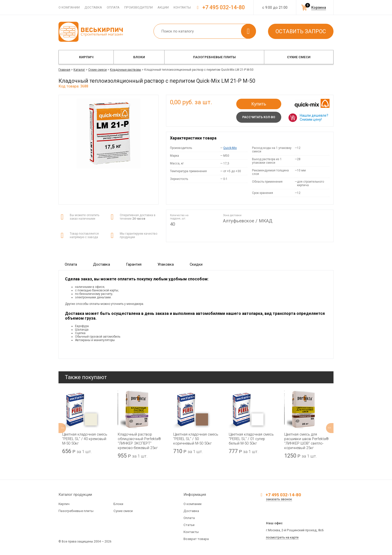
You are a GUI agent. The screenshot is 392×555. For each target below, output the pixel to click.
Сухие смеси (299, 57)
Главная (64, 70)
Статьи (189, 525)
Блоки (139, 57)
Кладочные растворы (125, 70)
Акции (163, 7)
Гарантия (134, 264)
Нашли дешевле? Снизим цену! (314, 117)
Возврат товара (196, 539)
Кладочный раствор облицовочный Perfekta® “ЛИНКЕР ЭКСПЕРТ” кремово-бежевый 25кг (139, 441)
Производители (138, 7)
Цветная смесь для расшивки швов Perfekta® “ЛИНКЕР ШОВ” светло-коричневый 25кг (306, 441)
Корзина (319, 7)
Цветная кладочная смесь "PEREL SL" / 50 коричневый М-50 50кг (196, 439)
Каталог (79, 70)
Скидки (196, 264)
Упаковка (166, 264)
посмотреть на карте (282, 537)
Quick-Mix (230, 148)
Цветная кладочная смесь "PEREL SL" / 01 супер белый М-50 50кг (251, 439)
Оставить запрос (301, 31)
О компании (69, 7)
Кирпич (86, 57)
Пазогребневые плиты (214, 57)
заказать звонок (279, 499)
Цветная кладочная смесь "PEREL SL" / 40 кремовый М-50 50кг (85, 439)
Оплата (113, 7)
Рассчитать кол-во (259, 117)
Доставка (93, 7)
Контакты (182, 7)
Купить (259, 104)
